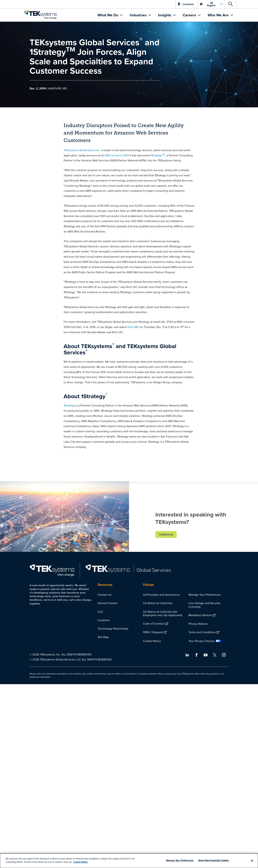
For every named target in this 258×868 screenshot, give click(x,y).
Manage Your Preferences (205, 595)
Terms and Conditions (202, 632)
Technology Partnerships (113, 629)
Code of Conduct (154, 623)
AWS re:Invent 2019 (117, 155)
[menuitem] (110, 15)
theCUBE (133, 327)
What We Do (108, 15)
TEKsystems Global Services (82, 150)
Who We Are (219, 15)
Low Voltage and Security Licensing (204, 605)
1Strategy (158, 155)
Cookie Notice (152, 641)
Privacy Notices (198, 624)
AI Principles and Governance (161, 595)
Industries (139, 15)
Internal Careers (108, 603)
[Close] (252, 861)
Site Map (103, 637)
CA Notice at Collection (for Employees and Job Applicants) (163, 613)
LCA (100, 612)
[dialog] (129, 861)
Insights (165, 15)
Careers (190, 15)
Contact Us (105, 595)
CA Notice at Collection (158, 603)
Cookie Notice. (81, 862)
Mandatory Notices (200, 615)
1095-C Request (153, 632)
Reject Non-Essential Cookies (214, 860)
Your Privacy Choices (202, 641)
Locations (104, 620)
